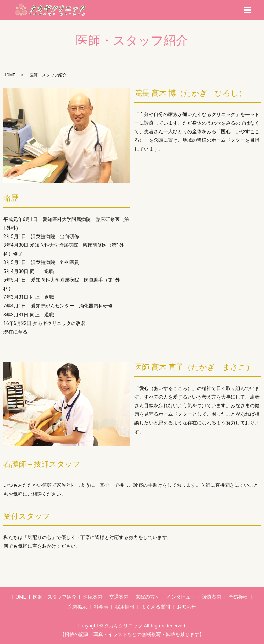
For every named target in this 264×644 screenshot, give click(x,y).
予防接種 (238, 597)
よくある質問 (156, 607)
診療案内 (212, 597)
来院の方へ (147, 597)
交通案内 (119, 597)
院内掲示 (77, 607)
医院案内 (93, 597)
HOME (9, 75)
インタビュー (181, 597)
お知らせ (187, 607)
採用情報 (125, 607)
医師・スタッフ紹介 (55, 597)
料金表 (101, 607)
